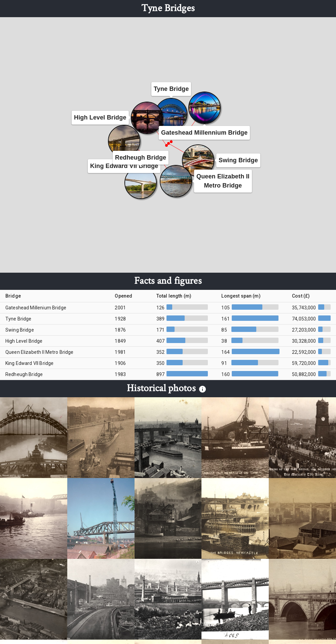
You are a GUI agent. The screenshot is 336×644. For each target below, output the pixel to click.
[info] (202, 389)
